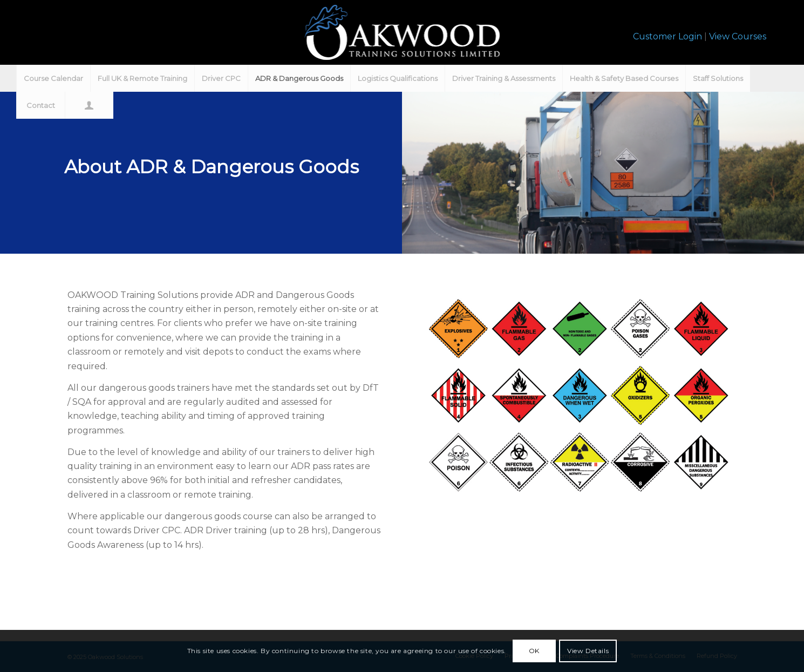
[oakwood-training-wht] (402, 32)
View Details (588, 651)
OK (534, 651)
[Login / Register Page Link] (89, 105)
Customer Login (667, 36)
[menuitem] (53, 78)
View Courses (738, 36)
